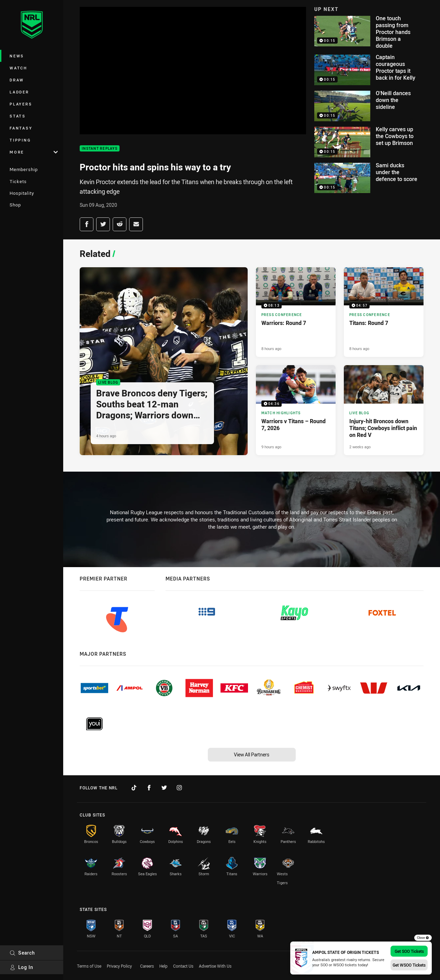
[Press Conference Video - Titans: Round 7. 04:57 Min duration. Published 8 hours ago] (384, 312)
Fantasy (21, 128)
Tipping (20, 140)
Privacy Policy (119, 966)
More (34, 152)
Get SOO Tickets (409, 951)
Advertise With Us (215, 966)
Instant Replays (100, 149)
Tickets (18, 181)
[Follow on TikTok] (134, 788)
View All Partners (252, 754)
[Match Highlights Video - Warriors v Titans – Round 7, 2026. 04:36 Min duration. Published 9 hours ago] (296, 410)
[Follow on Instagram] (179, 788)
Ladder (19, 92)
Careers (147, 966)
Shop (15, 205)
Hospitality (22, 193)
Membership (24, 169)
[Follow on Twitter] (164, 788)
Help (163, 966)
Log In (21, 967)
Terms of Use (89, 966)
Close (423, 938)
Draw (17, 80)
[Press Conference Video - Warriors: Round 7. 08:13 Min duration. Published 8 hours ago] (296, 312)
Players (21, 104)
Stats (18, 116)
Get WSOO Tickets (409, 965)
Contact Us (183, 966)
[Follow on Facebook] (149, 788)
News (17, 56)
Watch (19, 68)
